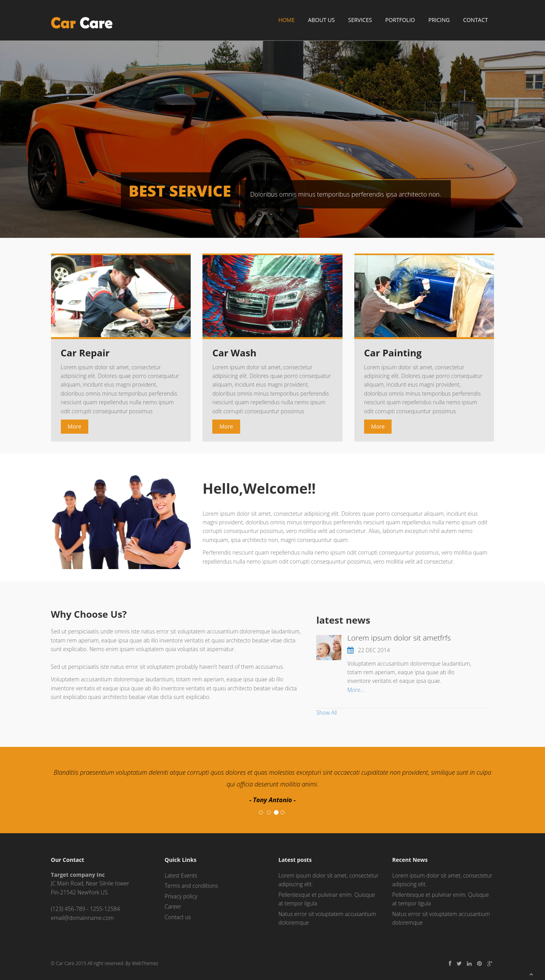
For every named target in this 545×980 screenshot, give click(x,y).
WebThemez (145, 963)
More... (356, 690)
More (75, 426)
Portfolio (400, 20)
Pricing (439, 20)
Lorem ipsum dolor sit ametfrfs (399, 638)
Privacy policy (181, 896)
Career (173, 906)
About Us (321, 20)
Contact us (178, 917)
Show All (327, 713)
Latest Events (181, 875)
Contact (475, 20)
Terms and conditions (191, 886)
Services (360, 20)
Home (286, 20)
